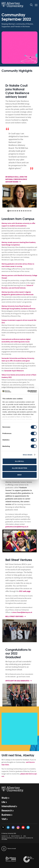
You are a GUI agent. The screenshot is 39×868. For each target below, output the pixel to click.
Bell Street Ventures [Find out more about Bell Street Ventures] (15, 616)
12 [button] (29, 211)
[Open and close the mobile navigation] (36, 5)
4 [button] (14, 211)
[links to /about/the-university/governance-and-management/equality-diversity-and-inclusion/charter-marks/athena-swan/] (11, 859)
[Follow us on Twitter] (3, 827)
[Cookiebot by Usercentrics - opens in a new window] (28, 391)
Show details (28, 455)
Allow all (20, 461)
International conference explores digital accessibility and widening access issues (16, 340)
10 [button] (25, 211)
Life (3, 802)
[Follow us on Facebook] (13, 827)
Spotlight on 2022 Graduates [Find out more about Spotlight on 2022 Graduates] (18, 681)
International (9, 806)
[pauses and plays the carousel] (4, 849)
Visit (4, 819)
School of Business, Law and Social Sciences (17, 287)
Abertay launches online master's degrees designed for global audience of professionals (18, 293)
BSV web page (25, 591)
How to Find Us (15, 836)
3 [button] (12, 211)
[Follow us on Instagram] (18, 827)
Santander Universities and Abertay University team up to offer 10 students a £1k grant (18, 359)
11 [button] (27, 211)
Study (5, 798)
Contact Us (5, 836)
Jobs (24, 836)
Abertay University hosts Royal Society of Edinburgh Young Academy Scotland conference (19, 307)
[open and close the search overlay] (31, 5)
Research (7, 810)
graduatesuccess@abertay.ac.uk (17, 527)
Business (6, 815)
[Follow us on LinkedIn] (8, 827)
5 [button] (16, 211)
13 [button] (31, 211)
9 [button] (23, 211)
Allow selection (19, 468)
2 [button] (10, 211)
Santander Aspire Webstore (14, 371)
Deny (20, 475)
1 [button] (8, 211)
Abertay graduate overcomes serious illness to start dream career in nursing (18, 265)
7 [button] (20, 211)
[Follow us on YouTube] (23, 827)
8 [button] (21, 211)
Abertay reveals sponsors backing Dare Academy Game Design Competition (19, 244)
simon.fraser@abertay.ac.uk (22, 612)
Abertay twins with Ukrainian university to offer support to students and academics (18, 225)
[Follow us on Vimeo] (28, 827)
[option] (19, 144)
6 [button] (18, 211)
